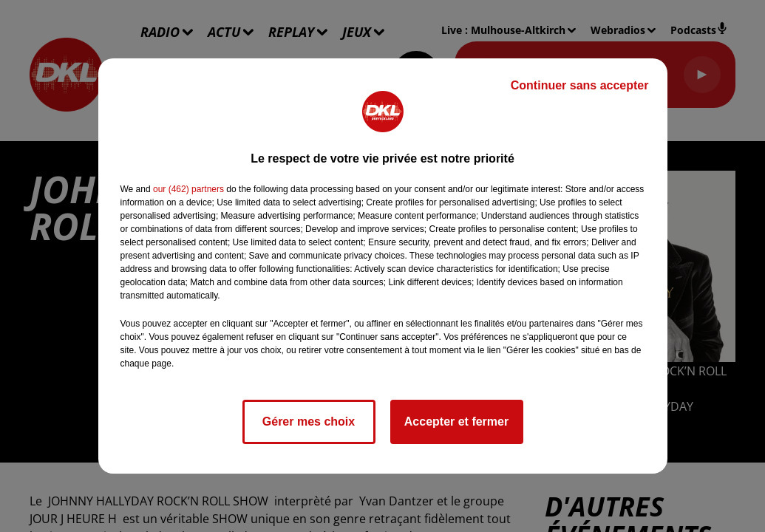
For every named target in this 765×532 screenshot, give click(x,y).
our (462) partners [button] (188, 189)
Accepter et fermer (456, 422)
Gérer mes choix (309, 422)
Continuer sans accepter (580, 85)
